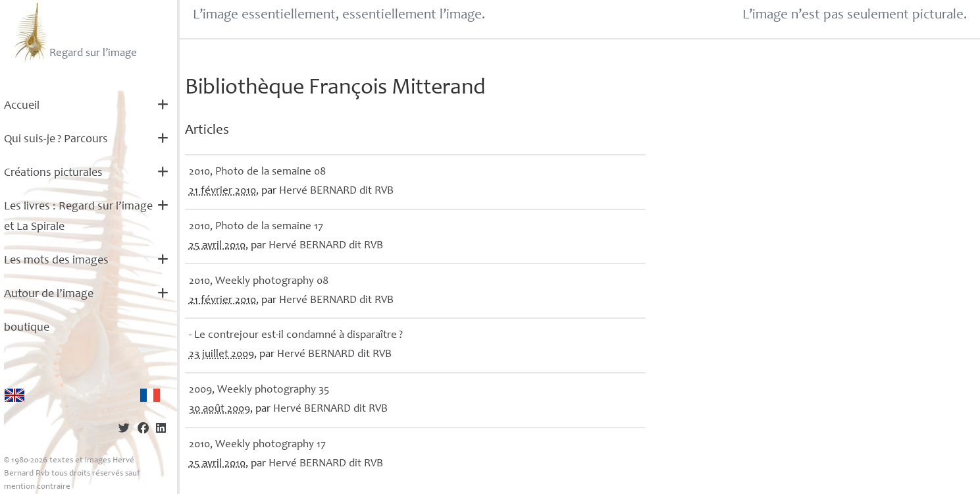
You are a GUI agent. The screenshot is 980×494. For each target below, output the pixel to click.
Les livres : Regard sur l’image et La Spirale (78, 217)
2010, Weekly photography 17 (257, 445)
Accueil (22, 106)
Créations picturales (53, 173)
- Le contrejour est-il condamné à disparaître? (296, 336)
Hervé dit (336, 191)
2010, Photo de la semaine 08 (257, 172)
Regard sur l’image (74, 32)
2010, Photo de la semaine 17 (256, 227)
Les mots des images (56, 261)
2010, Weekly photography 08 (259, 282)
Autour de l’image (49, 294)
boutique (27, 328)
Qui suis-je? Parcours (56, 140)
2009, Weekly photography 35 (259, 390)
